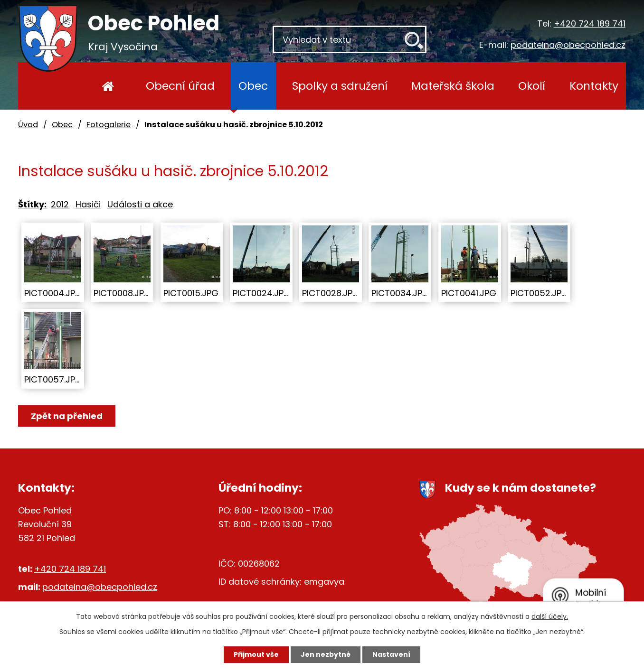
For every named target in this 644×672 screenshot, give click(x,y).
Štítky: (32, 204)
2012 (60, 204)
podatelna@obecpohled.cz (568, 45)
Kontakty (594, 86)
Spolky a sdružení (340, 86)
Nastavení (391, 654)
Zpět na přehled (67, 416)
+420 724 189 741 (590, 23)
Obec (253, 86)
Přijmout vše (256, 654)
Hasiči (88, 204)
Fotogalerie (109, 125)
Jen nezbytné (326, 654)
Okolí (532, 86)
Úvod (108, 86)
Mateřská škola (453, 86)
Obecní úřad (180, 86)
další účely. (550, 616)
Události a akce (140, 204)
